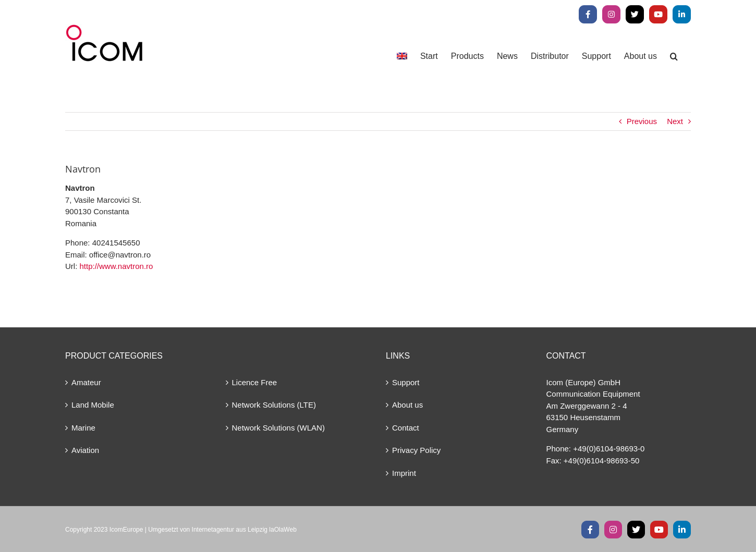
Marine (83, 428)
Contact (406, 428)
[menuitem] (402, 56)
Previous (642, 121)
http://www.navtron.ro (117, 266)
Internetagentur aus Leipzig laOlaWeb (244, 530)
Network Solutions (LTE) (274, 405)
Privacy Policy (416, 450)
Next (675, 121)
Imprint (404, 473)
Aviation (85, 450)
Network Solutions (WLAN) (278, 428)
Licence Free (255, 382)
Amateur (86, 382)
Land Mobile (93, 405)
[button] (674, 56)
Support (406, 382)
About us (407, 405)
